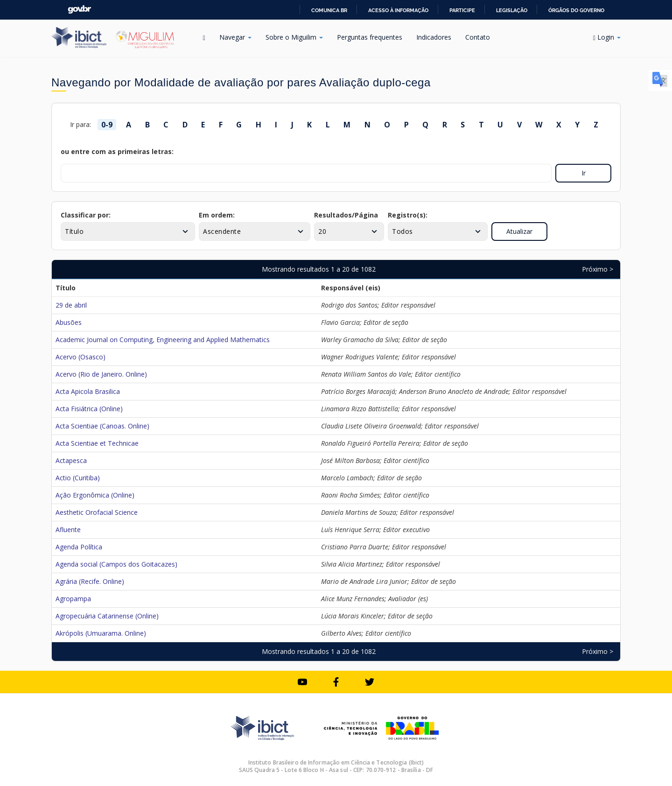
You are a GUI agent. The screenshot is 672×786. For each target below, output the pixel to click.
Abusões (69, 322)
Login (607, 37)
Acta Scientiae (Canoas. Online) (102, 426)
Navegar (235, 37)
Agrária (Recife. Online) (90, 581)
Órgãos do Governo (576, 10)
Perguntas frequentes (370, 37)
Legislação (512, 10)
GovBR (79, 10)
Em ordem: (217, 215)
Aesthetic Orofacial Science (97, 512)
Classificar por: (86, 215)
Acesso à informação (398, 10)
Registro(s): (408, 215)
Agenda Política (79, 547)
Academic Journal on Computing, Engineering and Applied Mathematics (163, 340)
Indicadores (434, 37)
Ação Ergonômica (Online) (95, 495)
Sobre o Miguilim (294, 37)
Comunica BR (329, 10)
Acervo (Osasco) (80, 357)
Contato (478, 37)
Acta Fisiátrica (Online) (89, 409)
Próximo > (598, 269)
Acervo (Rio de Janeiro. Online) (101, 374)
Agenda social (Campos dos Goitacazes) (116, 564)
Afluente (68, 530)
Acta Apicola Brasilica (88, 391)
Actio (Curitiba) (78, 478)
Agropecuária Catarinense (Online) (107, 616)
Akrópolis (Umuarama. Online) (101, 633)
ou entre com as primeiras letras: (117, 151)
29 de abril (71, 305)
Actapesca (71, 460)
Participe (462, 10)
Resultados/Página (346, 215)
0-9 (107, 125)
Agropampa (73, 599)
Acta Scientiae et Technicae (97, 443)
